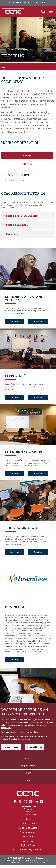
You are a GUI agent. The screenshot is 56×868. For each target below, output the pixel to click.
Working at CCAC (31, 3)
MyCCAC (19, 3)
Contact (44, 3)
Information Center (28, 807)
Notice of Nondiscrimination (35, 863)
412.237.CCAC (28, 812)
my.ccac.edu (6, 728)
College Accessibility (31, 860)
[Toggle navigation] (3, 66)
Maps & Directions (28, 824)
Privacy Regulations (14, 860)
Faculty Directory (28, 832)
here (36, 732)
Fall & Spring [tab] (27, 164)
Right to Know (28, 845)
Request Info (28, 766)
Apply (11, 3)
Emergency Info (17, 863)
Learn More (15, 321)
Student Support (14, 50)
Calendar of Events (28, 828)
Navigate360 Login (11, 747)
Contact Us (28, 809)
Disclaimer (42, 858)
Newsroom (28, 837)
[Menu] (51, 12)
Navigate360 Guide (35, 747)
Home (3, 50)
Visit (28, 773)
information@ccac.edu (28, 814)
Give (28, 781)
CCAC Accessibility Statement (28, 850)
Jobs (28, 819)
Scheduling (38, 321)
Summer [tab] (27, 156)
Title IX (44, 860)
